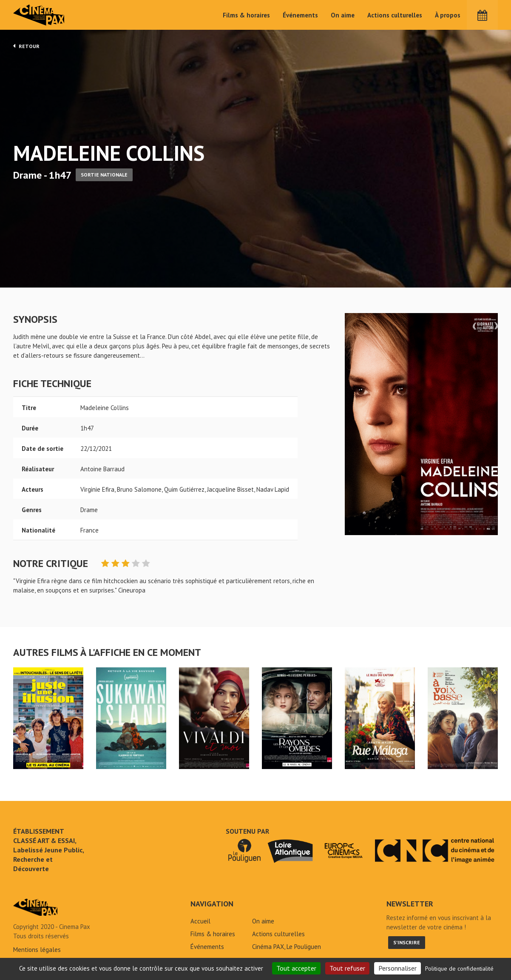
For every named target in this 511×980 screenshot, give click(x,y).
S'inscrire (407, 942)
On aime (343, 15)
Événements (300, 15)
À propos (448, 15)
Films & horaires (246, 15)
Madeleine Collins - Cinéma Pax (35, 907)
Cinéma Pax (39, 15)
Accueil (200, 921)
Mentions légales (37, 950)
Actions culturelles (395, 15)
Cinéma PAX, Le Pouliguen (287, 947)
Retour (26, 46)
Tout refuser (347, 968)
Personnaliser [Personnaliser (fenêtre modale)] (397, 968)
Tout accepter (296, 968)
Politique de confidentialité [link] (459, 969)
